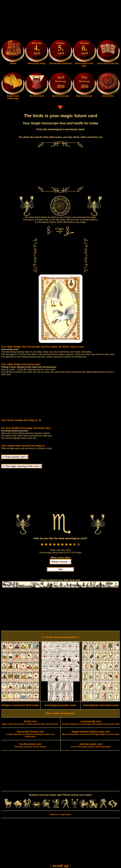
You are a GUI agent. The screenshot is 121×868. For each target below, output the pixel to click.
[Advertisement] (60, 20)
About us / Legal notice (60, 814)
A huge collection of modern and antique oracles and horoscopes (30, 734)
